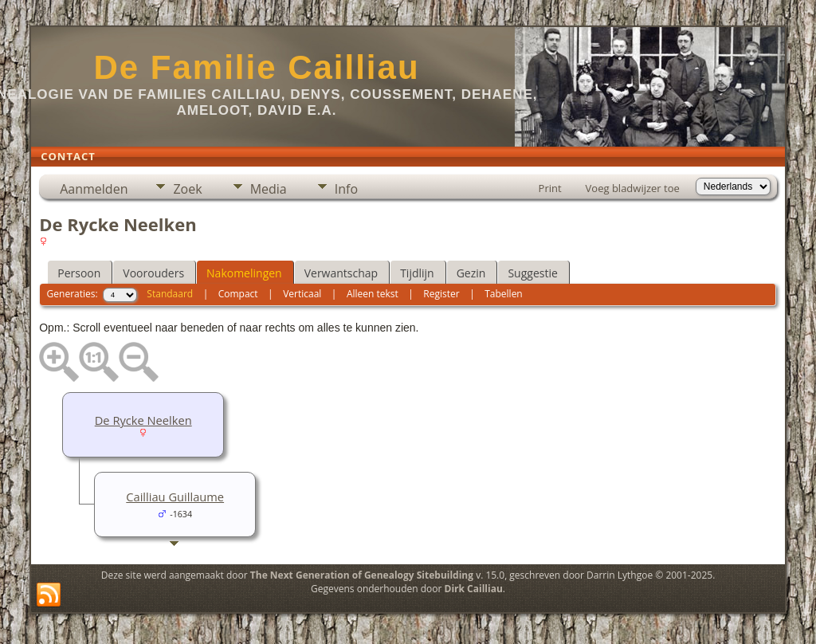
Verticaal (302, 294)
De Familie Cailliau (256, 67)
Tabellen (504, 294)
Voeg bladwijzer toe (633, 188)
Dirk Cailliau (474, 589)
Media (269, 189)
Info (346, 189)
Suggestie (532, 273)
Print (550, 188)
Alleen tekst (373, 294)
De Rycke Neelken (143, 420)
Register (441, 294)
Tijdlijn (417, 273)
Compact (238, 294)
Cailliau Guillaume (175, 497)
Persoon (79, 273)
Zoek (187, 189)
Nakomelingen (244, 273)
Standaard (170, 294)
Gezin (471, 273)
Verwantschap (341, 273)
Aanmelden (94, 189)
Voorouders (153, 273)
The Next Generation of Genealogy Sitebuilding (362, 575)
